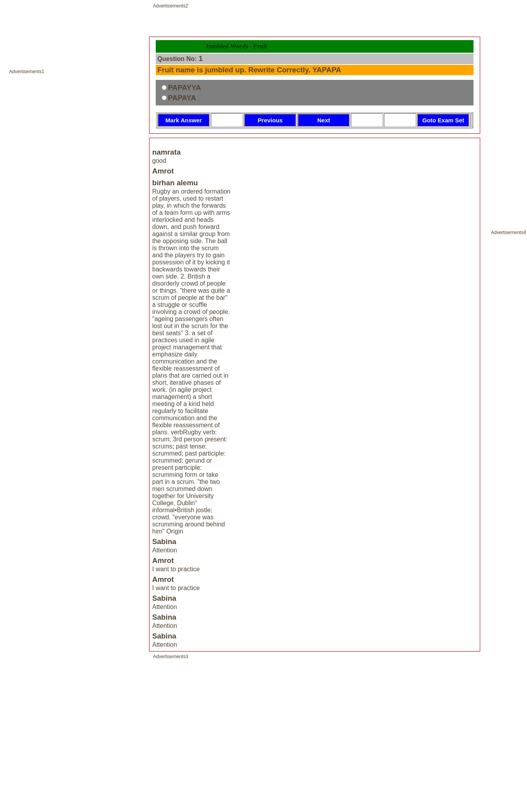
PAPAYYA (184, 88)
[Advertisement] (74, 411)
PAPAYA (182, 98)
